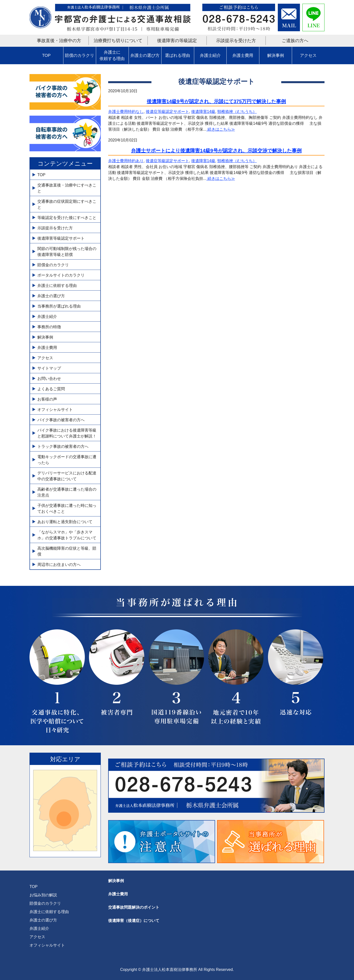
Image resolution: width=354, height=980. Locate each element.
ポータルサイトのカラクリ (61, 275)
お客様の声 (47, 399)
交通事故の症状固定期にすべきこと (67, 204)
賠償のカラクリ (80, 55)
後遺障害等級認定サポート (61, 238)
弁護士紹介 (210, 55)
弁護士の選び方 (145, 55)
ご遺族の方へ (295, 41)
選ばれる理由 (177, 55)
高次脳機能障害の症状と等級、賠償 (67, 551)
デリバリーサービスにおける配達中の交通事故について (67, 476)
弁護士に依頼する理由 (112, 55)
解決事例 (276, 55)
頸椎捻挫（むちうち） (237, 112)
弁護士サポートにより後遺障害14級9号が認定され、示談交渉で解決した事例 (216, 151)
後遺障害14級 (203, 112)
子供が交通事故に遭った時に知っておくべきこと (67, 508)
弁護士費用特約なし (126, 112)
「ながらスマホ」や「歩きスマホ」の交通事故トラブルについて (67, 535)
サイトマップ (49, 368)
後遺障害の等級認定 (177, 41)
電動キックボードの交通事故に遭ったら (67, 460)
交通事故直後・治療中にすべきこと (67, 188)
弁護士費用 (243, 55)
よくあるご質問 (51, 389)
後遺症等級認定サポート (167, 112)
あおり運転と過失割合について (65, 522)
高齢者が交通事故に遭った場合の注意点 (67, 492)
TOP (46, 55)
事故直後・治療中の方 (59, 41)
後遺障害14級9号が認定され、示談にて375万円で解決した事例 (216, 101)
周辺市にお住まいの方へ (59, 565)
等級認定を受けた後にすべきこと (67, 218)
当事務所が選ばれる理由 (59, 306)
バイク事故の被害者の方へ (61, 420)
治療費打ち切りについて (118, 41)
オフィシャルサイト (55, 410)
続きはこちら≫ (221, 129)
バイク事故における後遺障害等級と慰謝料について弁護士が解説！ (67, 433)
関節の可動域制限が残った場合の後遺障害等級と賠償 (67, 252)
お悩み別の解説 (43, 895)
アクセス (308, 55)
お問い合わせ (49, 379)
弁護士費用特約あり (126, 161)
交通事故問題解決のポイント (134, 907)
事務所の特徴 (49, 327)
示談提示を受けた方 (236, 41)
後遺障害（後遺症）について (134, 921)
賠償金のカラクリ (53, 265)
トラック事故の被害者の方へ (63, 446)
